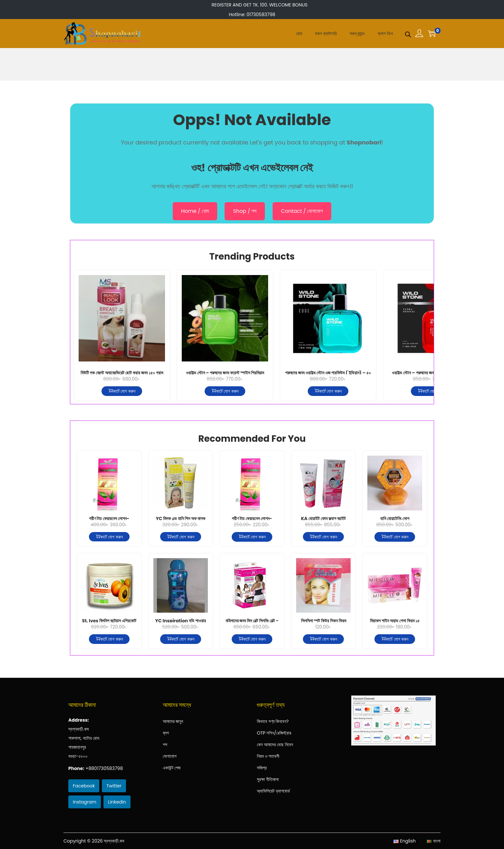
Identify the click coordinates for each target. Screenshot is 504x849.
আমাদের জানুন (173, 721)
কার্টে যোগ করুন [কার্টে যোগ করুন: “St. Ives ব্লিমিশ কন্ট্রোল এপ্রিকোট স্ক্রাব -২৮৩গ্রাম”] (109, 639)
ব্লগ (166, 733)
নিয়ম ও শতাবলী (268, 756)
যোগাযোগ (170, 756)
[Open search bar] (408, 33)
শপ (165, 745)
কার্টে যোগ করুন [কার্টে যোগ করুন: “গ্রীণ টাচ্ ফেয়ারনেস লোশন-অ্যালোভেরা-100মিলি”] (252, 537)
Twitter (114, 786)
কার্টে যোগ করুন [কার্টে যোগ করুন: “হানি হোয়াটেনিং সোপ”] (395, 537)
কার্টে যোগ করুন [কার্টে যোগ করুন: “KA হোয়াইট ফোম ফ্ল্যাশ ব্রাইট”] (323, 537)
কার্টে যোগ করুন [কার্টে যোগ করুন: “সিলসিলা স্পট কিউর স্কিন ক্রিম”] (323, 639)
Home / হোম (195, 211)
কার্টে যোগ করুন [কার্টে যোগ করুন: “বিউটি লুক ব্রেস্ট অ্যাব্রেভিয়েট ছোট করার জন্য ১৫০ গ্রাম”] (122, 391)
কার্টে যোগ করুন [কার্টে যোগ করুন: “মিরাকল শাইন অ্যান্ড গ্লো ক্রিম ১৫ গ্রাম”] (395, 639)
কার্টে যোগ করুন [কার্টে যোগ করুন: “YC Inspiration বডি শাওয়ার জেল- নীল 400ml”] (180, 639)
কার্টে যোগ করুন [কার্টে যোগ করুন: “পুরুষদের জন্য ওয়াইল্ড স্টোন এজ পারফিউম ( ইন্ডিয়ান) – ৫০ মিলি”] (328, 391)
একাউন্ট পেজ (172, 768)
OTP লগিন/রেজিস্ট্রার (274, 733)
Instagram (85, 802)
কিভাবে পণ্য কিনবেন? (273, 721)
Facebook (84, 786)
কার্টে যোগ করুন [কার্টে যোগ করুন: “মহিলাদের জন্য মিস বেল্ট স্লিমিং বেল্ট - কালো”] (252, 639)
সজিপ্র (262, 768)
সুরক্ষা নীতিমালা (268, 779)
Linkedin (117, 802)
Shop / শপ (245, 211)
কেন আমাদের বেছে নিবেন (275, 745)
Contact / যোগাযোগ (302, 211)
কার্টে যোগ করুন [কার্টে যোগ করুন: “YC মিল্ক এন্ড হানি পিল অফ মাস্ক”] (180, 537)
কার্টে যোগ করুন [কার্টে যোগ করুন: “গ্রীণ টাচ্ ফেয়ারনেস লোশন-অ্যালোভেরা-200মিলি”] (109, 537)
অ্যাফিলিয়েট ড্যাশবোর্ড (273, 791)
